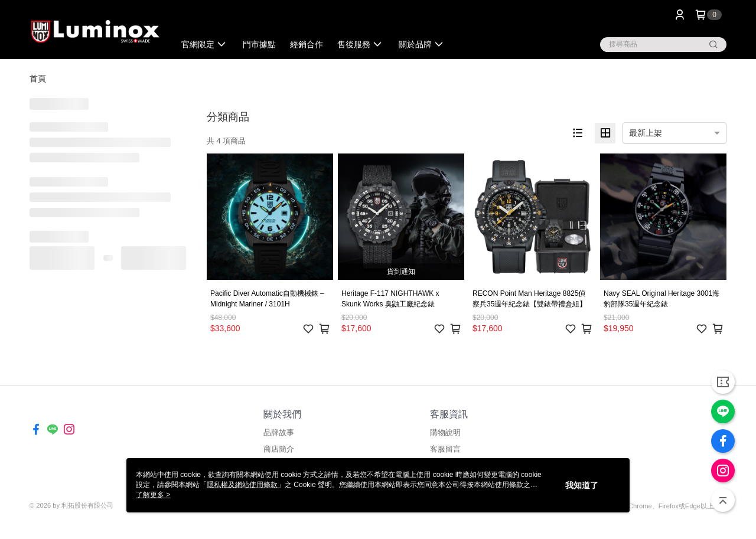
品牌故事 (279, 432)
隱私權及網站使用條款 (242, 485)
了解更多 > (153, 495)
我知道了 (582, 485)
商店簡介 (279, 449)
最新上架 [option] (646, 133)
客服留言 (445, 449)
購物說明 (445, 432)
